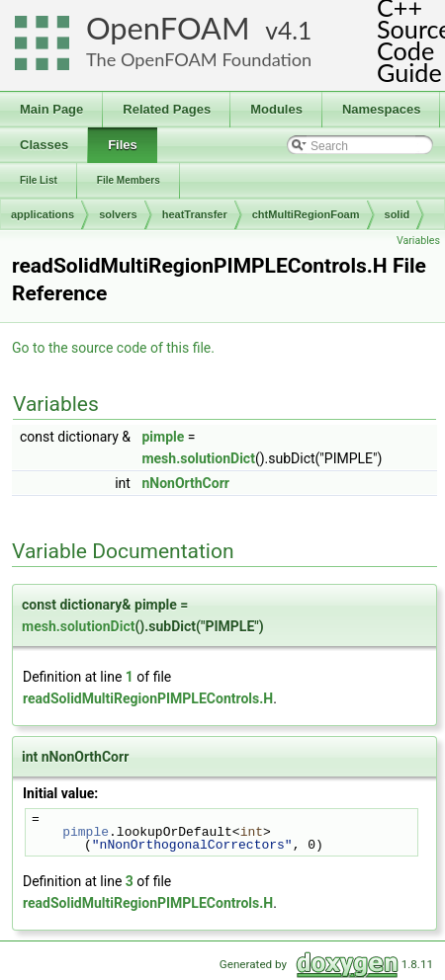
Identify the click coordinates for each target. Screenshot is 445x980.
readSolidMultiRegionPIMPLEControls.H (148, 698)
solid (398, 214)
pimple (163, 437)
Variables (418, 241)
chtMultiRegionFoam (306, 214)
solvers (118, 214)
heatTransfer (195, 214)
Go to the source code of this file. (113, 348)
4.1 (295, 30)
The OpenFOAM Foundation (199, 59)
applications (43, 214)
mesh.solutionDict (198, 458)
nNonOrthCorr (185, 483)
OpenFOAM (168, 28)
